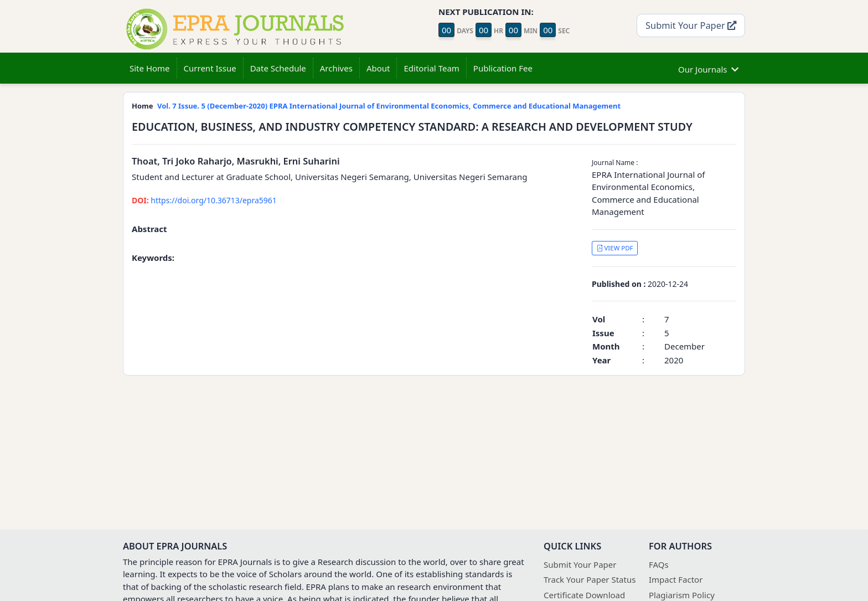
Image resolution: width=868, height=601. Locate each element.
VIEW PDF (615, 248)
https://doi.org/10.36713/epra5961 (204, 200)
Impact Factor (676, 579)
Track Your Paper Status (590, 579)
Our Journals (708, 68)
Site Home (150, 68)
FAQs (659, 564)
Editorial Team (431, 68)
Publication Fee (503, 68)
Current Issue (210, 68)
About (378, 68)
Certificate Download (584, 595)
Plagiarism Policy (682, 595)
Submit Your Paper (691, 25)
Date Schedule (278, 68)
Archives (336, 68)
